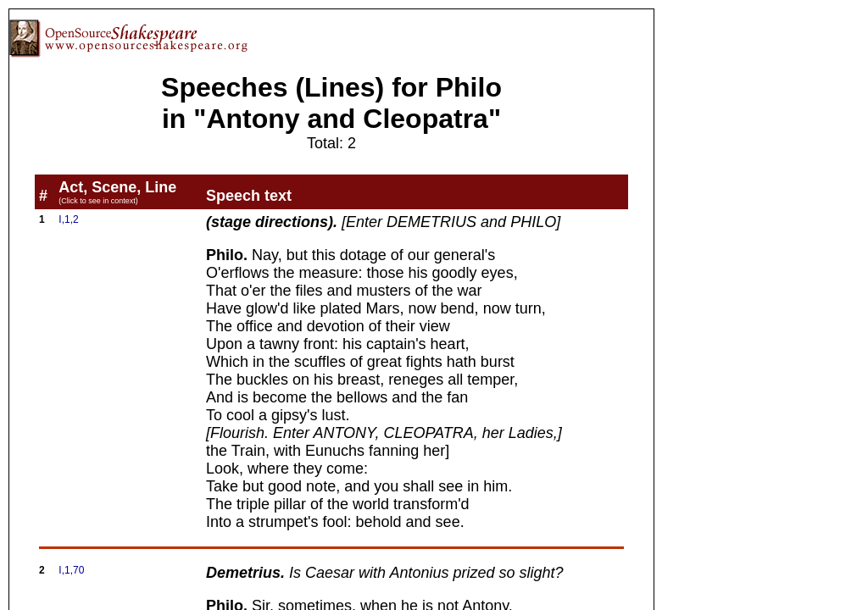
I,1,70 (71, 570)
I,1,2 (68, 219)
